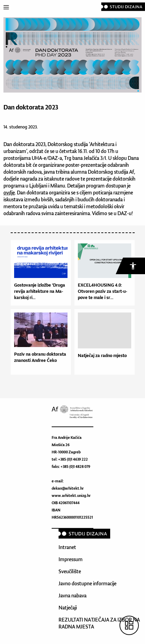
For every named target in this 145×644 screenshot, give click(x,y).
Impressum (71, 559)
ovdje (9, 193)
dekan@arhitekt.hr (68, 488)
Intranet (67, 547)
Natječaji (68, 608)
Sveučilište (70, 571)
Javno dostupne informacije (87, 583)
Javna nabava (72, 595)
